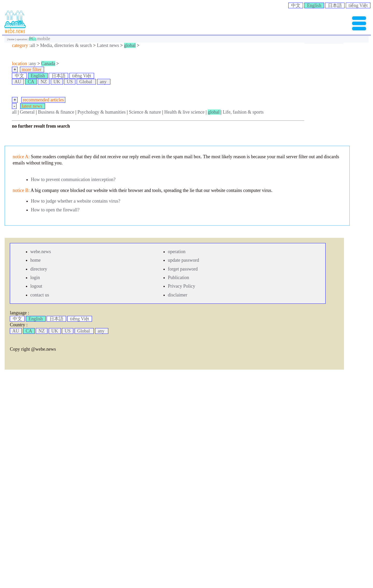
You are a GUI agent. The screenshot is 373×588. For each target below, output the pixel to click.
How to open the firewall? (55, 210)
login (35, 278)
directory (39, 269)
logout (36, 286)
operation (22, 39)
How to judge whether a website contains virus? (76, 201)
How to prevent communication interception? (73, 179)
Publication (178, 278)
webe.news (41, 252)
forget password (183, 269)
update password (183, 260)
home (12, 39)
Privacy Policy (182, 286)
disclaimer (178, 295)
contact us (40, 295)
